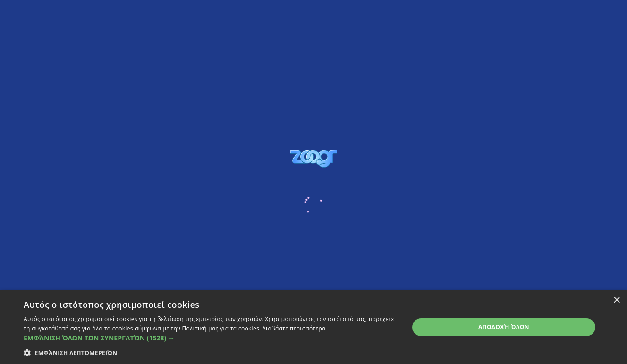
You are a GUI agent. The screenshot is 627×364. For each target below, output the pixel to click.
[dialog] (313, 327)
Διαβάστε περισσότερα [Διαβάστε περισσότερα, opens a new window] (294, 328)
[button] (211, 338)
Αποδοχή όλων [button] (504, 327)
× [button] (616, 301)
